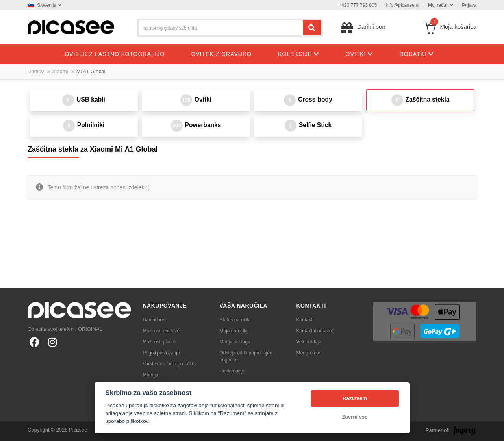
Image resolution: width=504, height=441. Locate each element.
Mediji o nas (309, 353)
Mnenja (151, 375)
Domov (36, 71)
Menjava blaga (235, 342)
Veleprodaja (309, 342)
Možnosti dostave (161, 331)
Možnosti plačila (160, 342)
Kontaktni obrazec (315, 331)
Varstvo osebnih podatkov (170, 364)
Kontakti (305, 320)
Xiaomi (60, 71)
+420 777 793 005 (358, 5)
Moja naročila (234, 331)
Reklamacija (233, 371)
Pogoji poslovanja (161, 353)
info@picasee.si (403, 5)
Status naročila (235, 320)
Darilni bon (154, 320)
